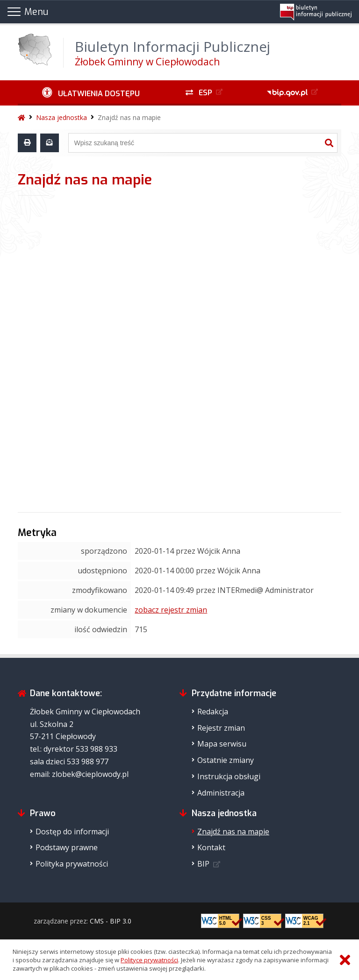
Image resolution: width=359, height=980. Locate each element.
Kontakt (211, 847)
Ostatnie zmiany (226, 760)
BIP (203, 864)
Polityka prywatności (72, 864)
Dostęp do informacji (72, 832)
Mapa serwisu (222, 744)
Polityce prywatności (149, 960)
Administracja (221, 793)
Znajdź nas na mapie (129, 117)
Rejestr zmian (221, 728)
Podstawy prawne (67, 847)
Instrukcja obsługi (229, 776)
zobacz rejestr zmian (171, 610)
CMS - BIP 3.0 (111, 921)
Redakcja (213, 712)
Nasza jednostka (61, 117)
